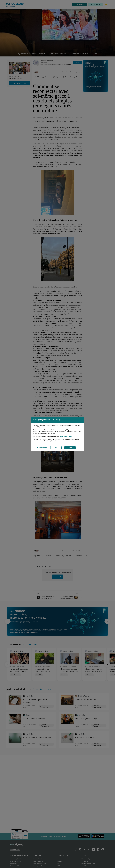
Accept (70, 448)
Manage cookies (42, 448)
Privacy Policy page (66, 436)
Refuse (56, 448)
